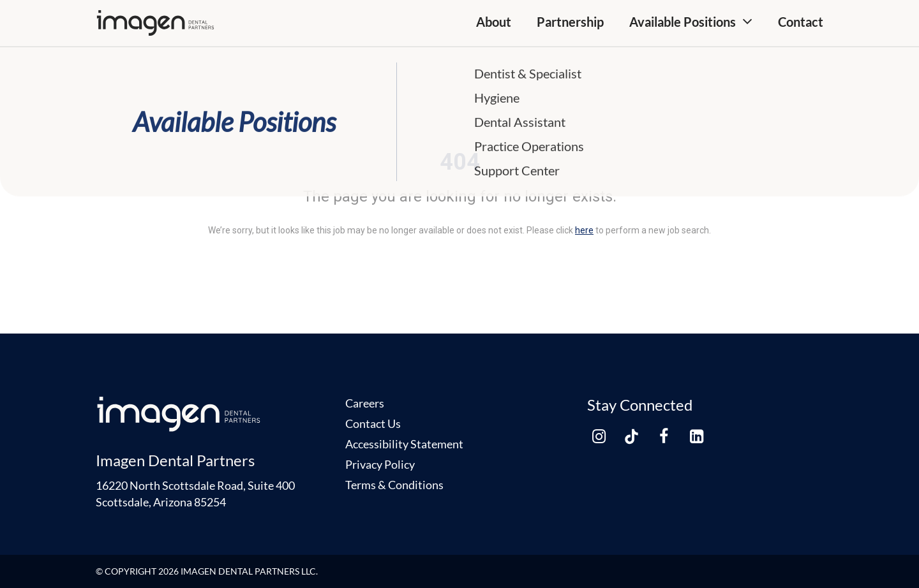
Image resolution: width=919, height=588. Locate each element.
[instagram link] (599, 436)
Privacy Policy (380, 464)
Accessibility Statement (404, 444)
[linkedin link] (696, 436)
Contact (801, 22)
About (494, 22)
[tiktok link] (631, 436)
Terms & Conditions (394, 485)
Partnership (570, 22)
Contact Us (373, 423)
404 (460, 162)
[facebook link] (664, 436)
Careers (365, 403)
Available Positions (683, 22)
